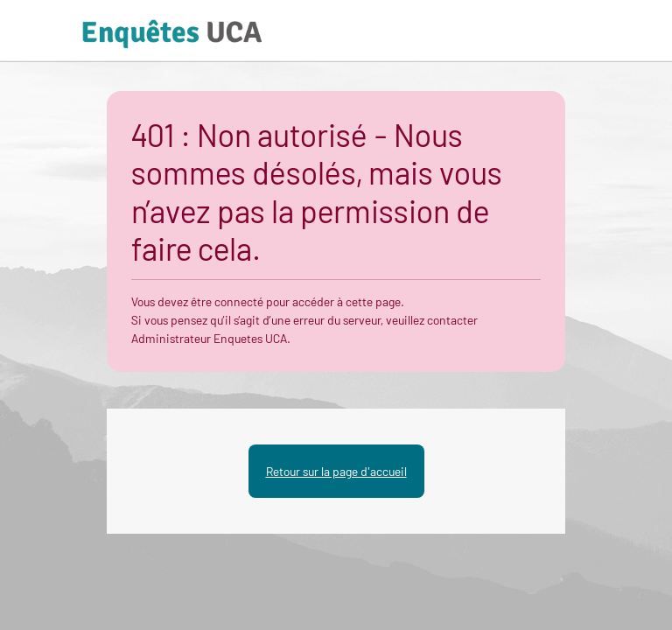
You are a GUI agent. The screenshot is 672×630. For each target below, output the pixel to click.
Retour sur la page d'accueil (336, 471)
